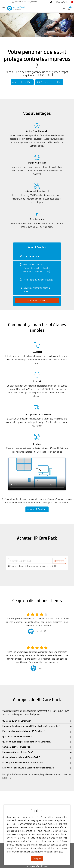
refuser (58, 848)
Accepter (37, 858)
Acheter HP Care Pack (22, 82)
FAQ (10, 778)
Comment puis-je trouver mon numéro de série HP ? (33, 566)
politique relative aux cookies (36, 834)
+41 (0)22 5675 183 (59, 2)
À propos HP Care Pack (49, 82)
